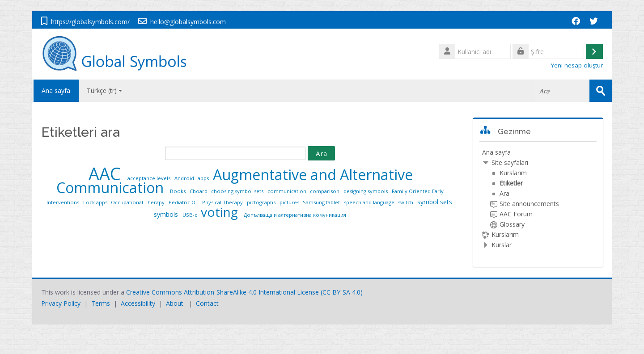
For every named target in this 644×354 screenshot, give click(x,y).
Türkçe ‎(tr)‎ (104, 91)
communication (288, 191)
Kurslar (502, 245)
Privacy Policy (61, 303)
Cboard (199, 191)
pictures (290, 202)
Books (178, 191)
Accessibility (138, 303)
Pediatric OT (184, 202)
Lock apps (96, 202)
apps (204, 178)
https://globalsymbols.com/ (90, 22)
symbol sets (435, 202)
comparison (325, 191)
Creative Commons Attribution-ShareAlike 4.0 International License (222, 292)
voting (221, 212)
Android (185, 178)
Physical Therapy (223, 202)
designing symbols (366, 191)
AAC (107, 174)
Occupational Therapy (138, 202)
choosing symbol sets (238, 191)
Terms (101, 303)
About (175, 303)
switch (406, 202)
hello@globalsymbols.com (188, 22)
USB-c (191, 215)
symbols (167, 214)
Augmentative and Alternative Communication (235, 181)
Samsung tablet (322, 202)
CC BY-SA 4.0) (343, 292)
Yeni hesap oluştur (577, 65)
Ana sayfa (55, 91)
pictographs (262, 202)
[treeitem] (538, 199)
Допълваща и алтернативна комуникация (295, 215)
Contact (207, 303)
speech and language (370, 202)
